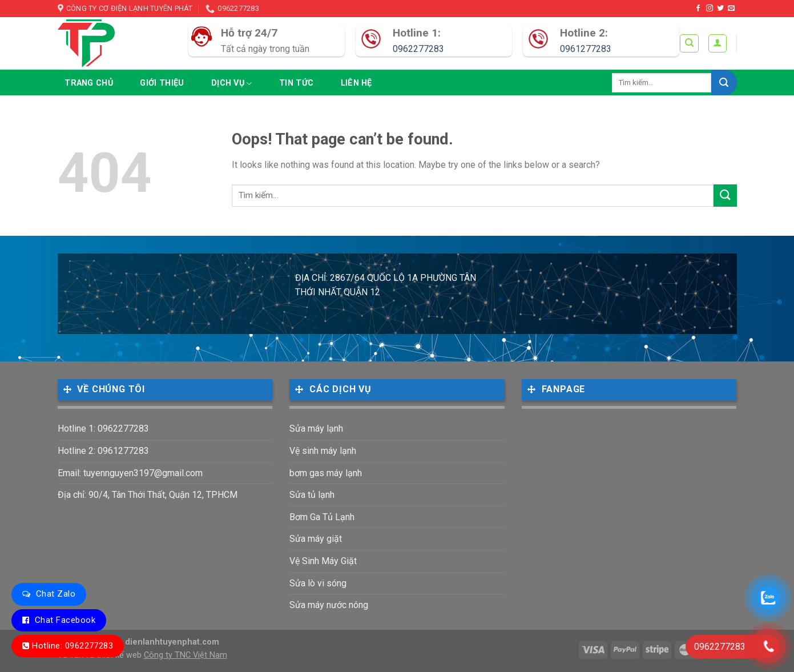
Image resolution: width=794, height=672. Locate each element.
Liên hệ (356, 83)
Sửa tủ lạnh (312, 495)
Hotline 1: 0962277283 (103, 428)
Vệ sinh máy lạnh (323, 451)
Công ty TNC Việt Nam (186, 655)
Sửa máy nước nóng (329, 605)
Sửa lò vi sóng (318, 583)
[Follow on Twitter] (720, 9)
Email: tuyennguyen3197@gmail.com (130, 473)
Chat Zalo (56, 594)
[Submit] (724, 83)
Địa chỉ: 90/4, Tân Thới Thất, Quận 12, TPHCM (148, 495)
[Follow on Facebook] (698, 9)
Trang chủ (89, 83)
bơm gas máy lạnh (326, 473)
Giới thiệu (162, 83)
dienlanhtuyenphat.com (172, 642)
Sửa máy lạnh (316, 428)
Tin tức (296, 83)
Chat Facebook (65, 620)
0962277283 (418, 49)
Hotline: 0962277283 (72, 646)
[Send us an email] (731, 9)
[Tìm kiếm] (689, 43)
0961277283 (586, 49)
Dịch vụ (232, 84)
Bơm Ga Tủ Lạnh (322, 517)
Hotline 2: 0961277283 (103, 451)
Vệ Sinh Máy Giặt (323, 561)
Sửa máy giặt (316, 539)
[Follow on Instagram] (710, 9)
